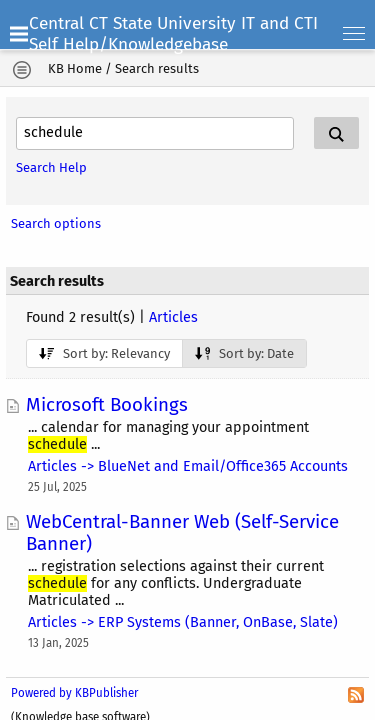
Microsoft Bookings (107, 405)
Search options (56, 223)
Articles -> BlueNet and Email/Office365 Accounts (188, 466)
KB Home (75, 68)
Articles (173, 317)
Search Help (51, 167)
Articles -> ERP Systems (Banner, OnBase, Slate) (183, 622)
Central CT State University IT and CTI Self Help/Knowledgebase (173, 34)
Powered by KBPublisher (74, 693)
